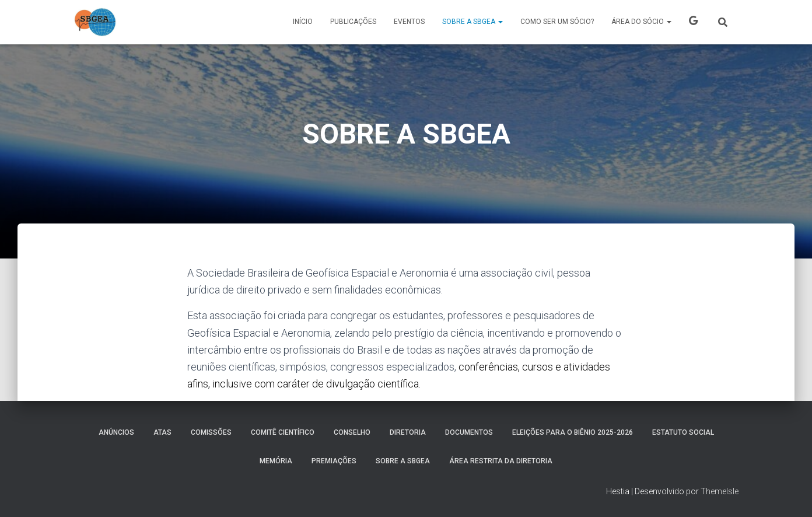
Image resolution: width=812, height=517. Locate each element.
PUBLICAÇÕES (353, 22)
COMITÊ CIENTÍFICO (283, 432)
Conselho (352, 432)
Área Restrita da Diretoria (501, 461)
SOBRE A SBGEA (473, 22)
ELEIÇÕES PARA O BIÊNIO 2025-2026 (573, 432)
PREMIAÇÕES (334, 461)
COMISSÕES (211, 432)
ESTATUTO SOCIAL (683, 432)
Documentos (469, 432)
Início (303, 22)
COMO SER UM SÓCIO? (557, 22)
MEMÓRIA (276, 461)
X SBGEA (693, 22)
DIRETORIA (408, 432)
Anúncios (116, 432)
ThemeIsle (720, 491)
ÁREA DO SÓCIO (641, 22)
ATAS (162, 432)
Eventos (409, 22)
